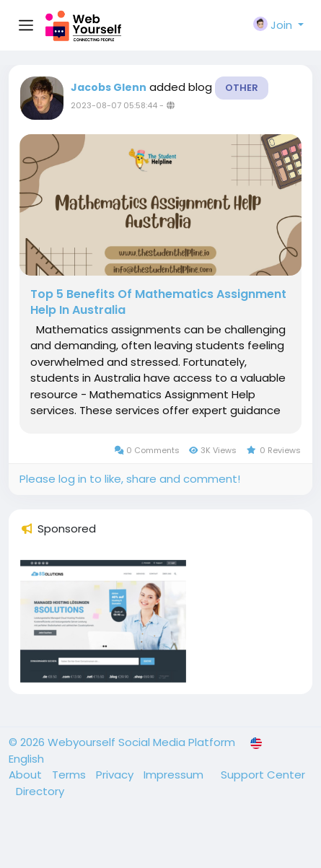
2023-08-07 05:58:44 (114, 105)
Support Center (263, 775)
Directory (40, 791)
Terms (70, 775)
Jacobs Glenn (109, 87)
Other (242, 88)
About (27, 775)
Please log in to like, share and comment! (130, 479)
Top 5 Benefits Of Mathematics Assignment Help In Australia (158, 302)
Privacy (116, 775)
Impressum (175, 775)
